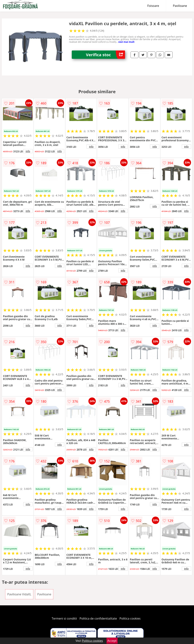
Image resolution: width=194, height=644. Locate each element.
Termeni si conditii (64, 618)
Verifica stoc (106, 55)
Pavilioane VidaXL (19, 594)
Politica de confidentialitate (98, 618)
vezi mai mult (126, 42)
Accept (112, 641)
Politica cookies (130, 618)
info (28, 151)
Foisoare (153, 6)
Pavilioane (180, 6)
